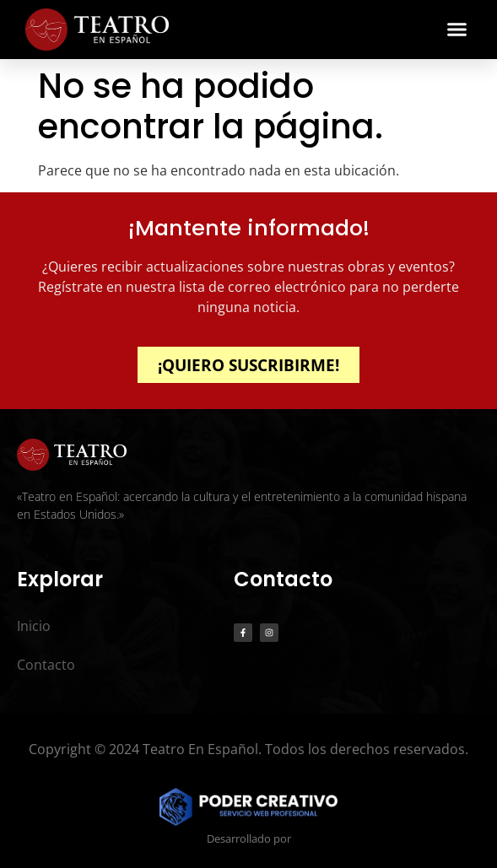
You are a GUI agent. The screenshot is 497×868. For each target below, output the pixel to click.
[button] (457, 30)
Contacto (46, 665)
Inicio (34, 626)
